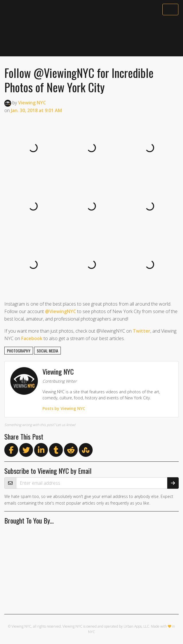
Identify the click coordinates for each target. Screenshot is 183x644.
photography (19, 351)
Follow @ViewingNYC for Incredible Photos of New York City (79, 80)
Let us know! (66, 425)
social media (47, 351)
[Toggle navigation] (170, 9)
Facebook (32, 338)
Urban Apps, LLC (136, 626)
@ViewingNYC (61, 311)
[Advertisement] (91, 37)
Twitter (142, 331)
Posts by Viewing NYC (64, 408)
